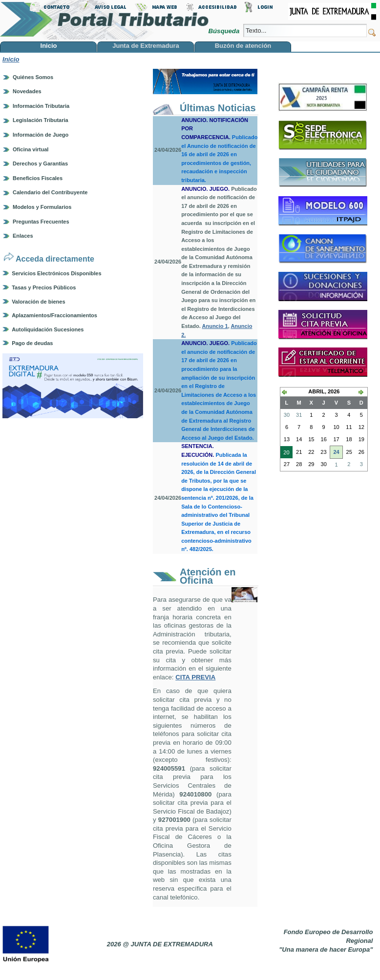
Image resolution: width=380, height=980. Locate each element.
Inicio (11, 59)
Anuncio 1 (215, 326)
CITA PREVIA (195, 677)
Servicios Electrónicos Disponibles (56, 273)
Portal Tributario (105, 20)
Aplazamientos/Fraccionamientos (54, 315)
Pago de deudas (32, 343)
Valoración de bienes (38, 302)
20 (285, 453)
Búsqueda (224, 31)
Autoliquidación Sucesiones (48, 329)
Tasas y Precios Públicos (44, 287)
